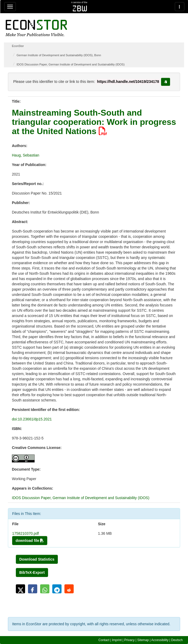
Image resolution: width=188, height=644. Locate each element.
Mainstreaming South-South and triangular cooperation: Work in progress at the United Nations (94, 122)
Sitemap (143, 640)
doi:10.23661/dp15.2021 (32, 419)
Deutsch (177, 640)
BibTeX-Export (32, 572)
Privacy (130, 640)
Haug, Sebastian (26, 155)
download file (30, 541)
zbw (80, 8)
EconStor (18, 46)
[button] (20, 589)
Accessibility (160, 640)
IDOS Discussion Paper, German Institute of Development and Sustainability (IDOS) (71, 64)
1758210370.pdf (25, 533)
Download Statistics (37, 559)
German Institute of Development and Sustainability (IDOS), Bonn (59, 55)
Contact (104, 640)
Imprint (117, 640)
